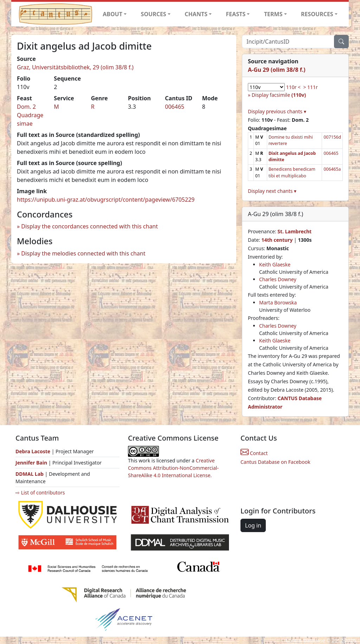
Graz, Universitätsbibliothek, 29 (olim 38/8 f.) (75, 67)
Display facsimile (279, 95)
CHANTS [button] (196, 14)
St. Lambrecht (294, 231)
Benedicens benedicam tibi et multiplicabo (292, 172)
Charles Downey (278, 279)
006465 (175, 107)
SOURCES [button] (154, 14)
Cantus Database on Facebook (275, 462)
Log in (253, 525)
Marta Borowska (278, 302)
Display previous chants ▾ (277, 111)
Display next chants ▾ (272, 191)
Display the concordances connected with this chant (89, 226)
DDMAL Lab (30, 474)
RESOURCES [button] (317, 14)
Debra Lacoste (33, 451)
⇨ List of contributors (40, 493)
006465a (332, 169)
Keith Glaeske (275, 264)
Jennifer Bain (32, 463)
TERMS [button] (273, 14)
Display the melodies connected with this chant (83, 253)
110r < (293, 87)
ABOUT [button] (112, 14)
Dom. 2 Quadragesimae (30, 115)
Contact (254, 453)
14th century (277, 240)
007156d (332, 137)
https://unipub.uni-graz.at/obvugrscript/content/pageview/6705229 (106, 200)
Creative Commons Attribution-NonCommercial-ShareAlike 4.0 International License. (173, 468)
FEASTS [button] (236, 14)
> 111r (310, 87)
